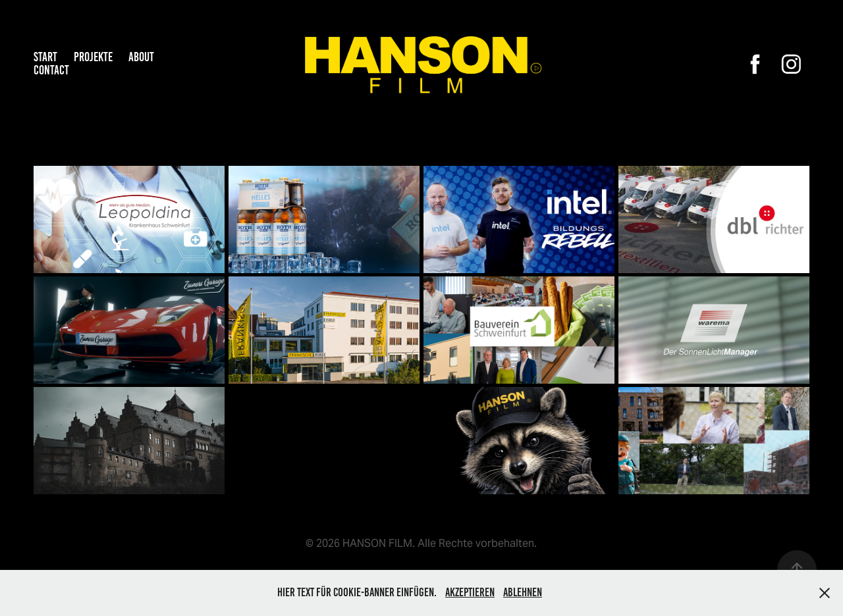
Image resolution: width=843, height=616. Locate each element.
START (45, 57)
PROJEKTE (93, 57)
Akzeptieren (470, 592)
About (141, 57)
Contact (51, 70)
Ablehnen (523, 592)
